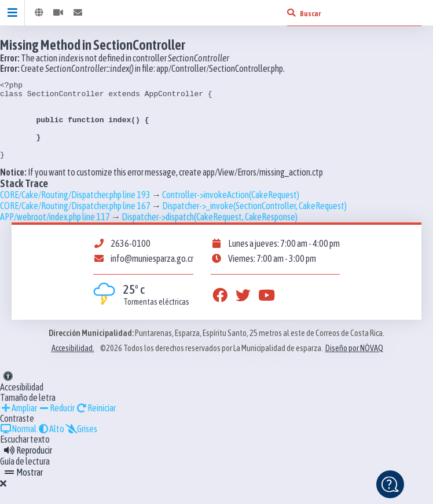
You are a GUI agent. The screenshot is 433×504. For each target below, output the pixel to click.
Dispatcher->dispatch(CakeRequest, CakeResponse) (210, 232)
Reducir (56, 423)
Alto (51, 444)
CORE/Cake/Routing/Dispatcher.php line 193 (75, 210)
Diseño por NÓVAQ (354, 364)
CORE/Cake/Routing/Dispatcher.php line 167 (75, 221)
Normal (18, 444)
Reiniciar (96, 423)
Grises (81, 444)
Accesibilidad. (73, 364)
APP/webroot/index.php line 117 (55, 232)
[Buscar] (291, 13)
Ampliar (19, 423)
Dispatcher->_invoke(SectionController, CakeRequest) (254, 221)
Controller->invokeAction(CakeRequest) (231, 210)
